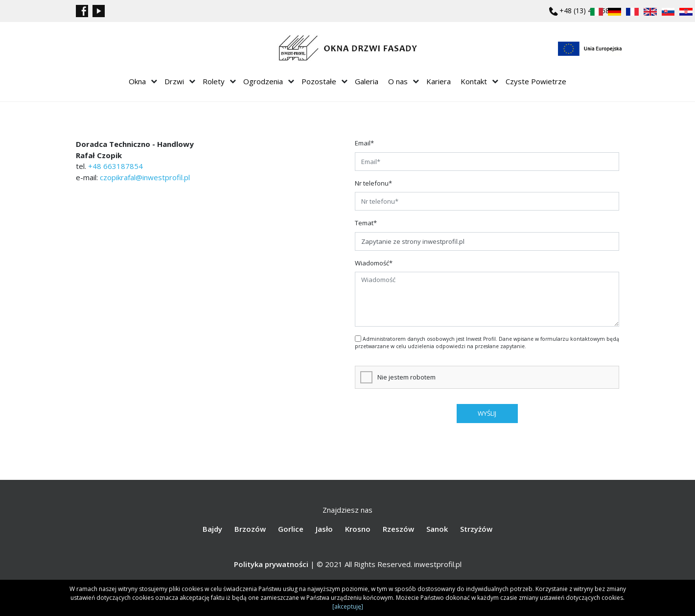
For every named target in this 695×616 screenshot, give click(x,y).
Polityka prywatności (271, 564)
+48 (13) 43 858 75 (589, 11)
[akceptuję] (348, 606)
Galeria (367, 81)
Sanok (437, 529)
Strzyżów (476, 529)
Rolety (214, 81)
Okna (137, 81)
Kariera (439, 81)
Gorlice (291, 529)
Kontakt (474, 81)
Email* (364, 143)
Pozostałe (319, 81)
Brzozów (250, 529)
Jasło (324, 529)
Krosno (358, 529)
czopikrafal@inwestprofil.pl (145, 177)
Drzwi (174, 81)
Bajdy (212, 529)
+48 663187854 (116, 166)
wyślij (487, 413)
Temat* (366, 223)
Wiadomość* (374, 263)
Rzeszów (398, 529)
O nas (398, 81)
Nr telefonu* (373, 183)
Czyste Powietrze (536, 81)
